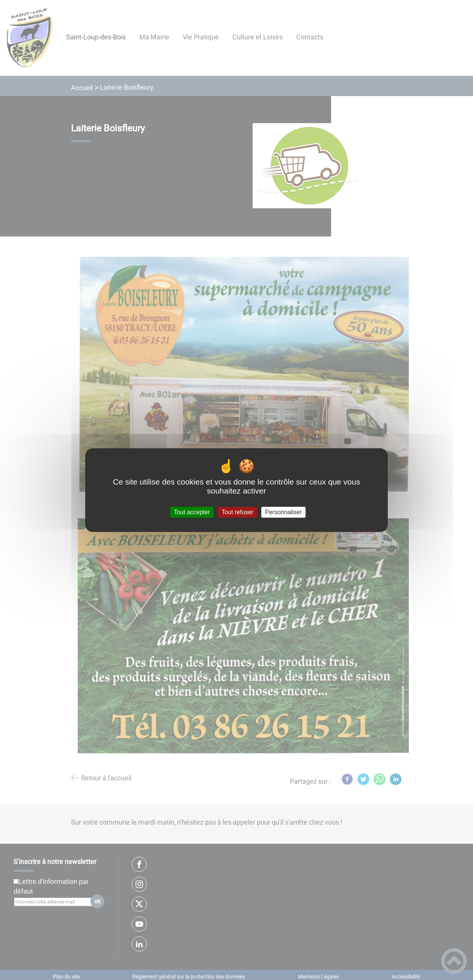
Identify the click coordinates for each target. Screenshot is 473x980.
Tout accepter (192, 512)
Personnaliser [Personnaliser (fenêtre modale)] (283, 512)
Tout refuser (237, 512)
